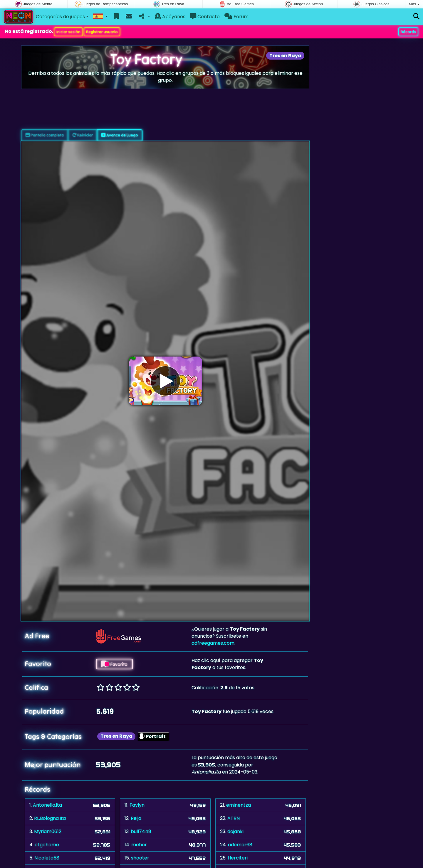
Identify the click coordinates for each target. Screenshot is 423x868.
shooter (140, 858)
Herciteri (238, 858)
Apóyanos (170, 17)
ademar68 (240, 845)
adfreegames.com (213, 643)
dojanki (235, 831)
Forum (236, 17)
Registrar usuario (102, 32)
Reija (136, 818)
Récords (408, 32)
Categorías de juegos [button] (60, 17)
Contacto (205, 17)
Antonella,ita (47, 805)
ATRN (234, 818)
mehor (139, 845)
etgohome (47, 845)
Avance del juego (120, 135)
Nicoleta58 (47, 858)
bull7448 (141, 831)
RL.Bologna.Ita (50, 818)
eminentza (239, 805)
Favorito (114, 664)
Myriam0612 (48, 831)
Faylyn (137, 805)
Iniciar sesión (68, 32)
